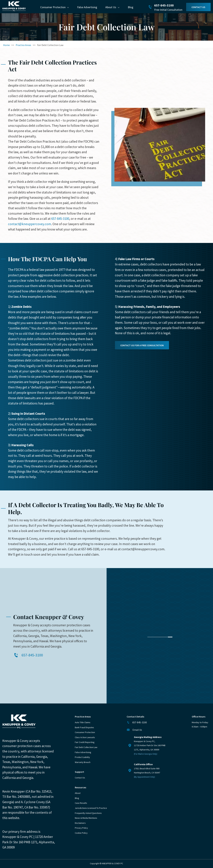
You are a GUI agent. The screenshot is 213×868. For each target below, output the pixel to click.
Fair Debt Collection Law (86, 747)
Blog (131, 7)
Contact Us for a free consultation (142, 345)
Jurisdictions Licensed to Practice (91, 808)
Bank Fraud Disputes (84, 727)
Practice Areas (23, 45)
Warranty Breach (83, 762)
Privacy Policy (81, 828)
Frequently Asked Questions (88, 813)
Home (6, 45)
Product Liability (82, 757)
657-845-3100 (164, 5)
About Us (111, 7)
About (78, 793)
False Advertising (87, 7)
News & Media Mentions (86, 818)
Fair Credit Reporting (85, 742)
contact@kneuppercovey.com (30, 224)
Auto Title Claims (83, 722)
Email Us (137, 730)
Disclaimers (80, 823)
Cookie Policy (81, 833)
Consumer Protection (53, 7)
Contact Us (198, 7)
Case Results (81, 803)
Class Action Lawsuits (85, 737)
